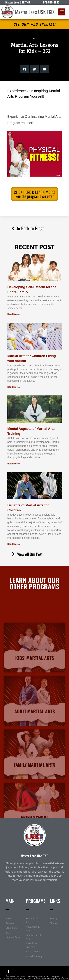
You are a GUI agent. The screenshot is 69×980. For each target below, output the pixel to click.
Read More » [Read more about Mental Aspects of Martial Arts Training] (14, 464)
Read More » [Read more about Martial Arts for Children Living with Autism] (14, 387)
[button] (62, 12)
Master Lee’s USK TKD (34, 856)
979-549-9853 (51, 2)
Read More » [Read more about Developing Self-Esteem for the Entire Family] (14, 314)
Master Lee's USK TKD (34, 12)
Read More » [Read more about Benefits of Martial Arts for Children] (14, 544)
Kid (35, 38)
